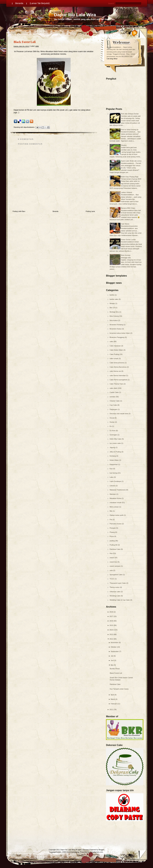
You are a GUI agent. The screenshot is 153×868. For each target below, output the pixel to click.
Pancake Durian (116, 524)
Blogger (101, 850)
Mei (112, 665)
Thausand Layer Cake (118, 583)
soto (112, 570)
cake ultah (114, 388)
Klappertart (114, 464)
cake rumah (114, 358)
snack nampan (115, 566)
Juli (112, 656)
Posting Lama (90, 211)
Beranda (19, 3)
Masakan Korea (116, 498)
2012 (111, 639)
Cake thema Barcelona (118, 367)
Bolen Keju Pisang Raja (130, 177)
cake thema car (116, 371)
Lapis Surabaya (116, 481)
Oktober (114, 647)
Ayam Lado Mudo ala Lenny (131, 161)
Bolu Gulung (114, 316)
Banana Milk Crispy (128, 208)
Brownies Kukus (116, 329)
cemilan (113, 397)
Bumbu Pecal (115, 669)
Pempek (113, 528)
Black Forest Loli (116, 673)
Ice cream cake (116, 443)
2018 (111, 612)
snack (112, 558)
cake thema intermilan (118, 375)
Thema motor (115, 587)
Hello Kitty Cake (116, 439)
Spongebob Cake (116, 575)
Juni (112, 660)
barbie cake (114, 299)
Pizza (112, 536)
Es (111, 426)
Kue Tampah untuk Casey (119, 689)
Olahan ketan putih (117, 515)
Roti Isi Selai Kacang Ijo (130, 130)
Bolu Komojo (126, 255)
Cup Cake (114, 405)
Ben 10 (113, 308)
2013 (111, 634)
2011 (111, 710)
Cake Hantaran (115, 346)
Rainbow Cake (115, 549)
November (114, 642)
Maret (113, 699)
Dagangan (114, 409)
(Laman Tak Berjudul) (40, 3)
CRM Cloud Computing (71, 852)
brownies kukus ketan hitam (120, 333)
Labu (112, 477)
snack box (114, 562)
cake (112, 341)
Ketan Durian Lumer (128, 240)
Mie (111, 511)
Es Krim (113, 431)
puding (112, 541)
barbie (112, 295)
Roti (111, 553)
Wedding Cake (115, 596)
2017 (111, 616)
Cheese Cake (115, 401)
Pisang (112, 532)
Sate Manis (125, 224)
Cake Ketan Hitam (117, 350)
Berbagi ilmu (114, 312)
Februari (114, 704)
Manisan (113, 494)
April (112, 695)
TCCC (112, 579)
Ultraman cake (115, 592)
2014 (111, 630)
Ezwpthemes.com (97, 852)
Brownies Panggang (117, 337)
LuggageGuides (55, 852)
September (115, 651)
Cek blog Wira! (112, 59)
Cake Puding (115, 354)
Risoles (124, 145)
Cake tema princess (117, 363)
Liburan (113, 486)
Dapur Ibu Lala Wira (75, 15)
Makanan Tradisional (118, 490)
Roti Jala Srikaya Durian (130, 114)
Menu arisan (114, 507)
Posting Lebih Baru (19, 211)
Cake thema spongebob (119, 380)
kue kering (114, 473)
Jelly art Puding (116, 452)
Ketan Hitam (114, 460)
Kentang (113, 456)
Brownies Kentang (117, 325)
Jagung (113, 447)
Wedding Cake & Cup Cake (120, 600)
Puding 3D (114, 545)
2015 (111, 625)
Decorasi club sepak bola (119, 414)
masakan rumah (116, 503)
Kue (111, 469)
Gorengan (114, 435)
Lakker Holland (127, 192)
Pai (111, 520)
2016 (111, 621)
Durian (112, 422)
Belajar (112, 303)
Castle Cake (114, 392)
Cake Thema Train (117, 384)
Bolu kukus (114, 320)
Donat (112, 418)
